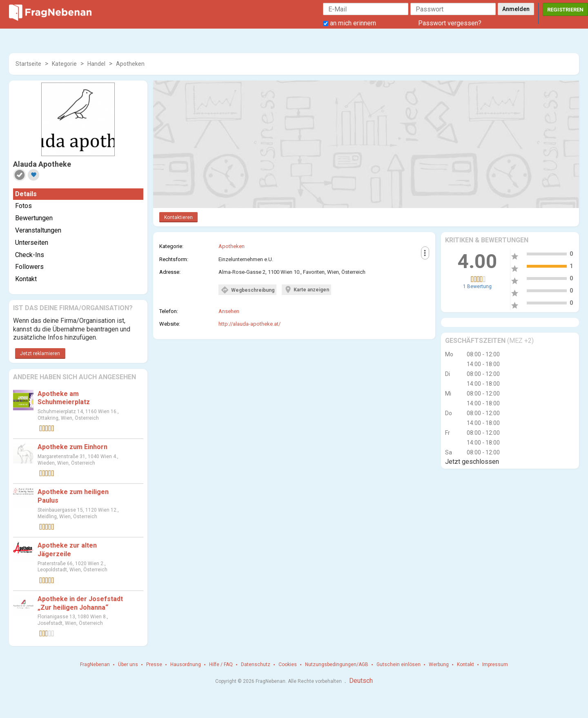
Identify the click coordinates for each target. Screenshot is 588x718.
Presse (154, 664)
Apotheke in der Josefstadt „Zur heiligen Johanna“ (80, 603)
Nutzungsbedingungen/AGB (337, 664)
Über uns (128, 664)
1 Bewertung (477, 286)
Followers (29, 267)
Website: (170, 324)
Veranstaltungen (38, 230)
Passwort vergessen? (450, 23)
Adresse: (170, 272)
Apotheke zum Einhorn (72, 447)
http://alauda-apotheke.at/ (249, 324)
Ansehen (229, 311)
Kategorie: (171, 246)
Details (26, 194)
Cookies (288, 664)
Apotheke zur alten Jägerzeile (67, 550)
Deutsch (361, 681)
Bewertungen (34, 218)
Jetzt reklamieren (40, 353)
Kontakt (26, 279)
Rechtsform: (174, 259)
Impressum (495, 664)
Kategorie (64, 64)
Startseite (28, 64)
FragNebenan (95, 664)
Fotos (23, 206)
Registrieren (565, 10)
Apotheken (130, 64)
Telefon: (169, 311)
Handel (96, 64)
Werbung (439, 664)
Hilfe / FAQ (221, 664)
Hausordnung (186, 664)
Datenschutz (256, 664)
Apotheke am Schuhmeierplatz (64, 398)
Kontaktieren (178, 217)
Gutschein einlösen (399, 664)
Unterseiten (32, 243)
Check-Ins (30, 255)
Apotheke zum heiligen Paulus (73, 496)
